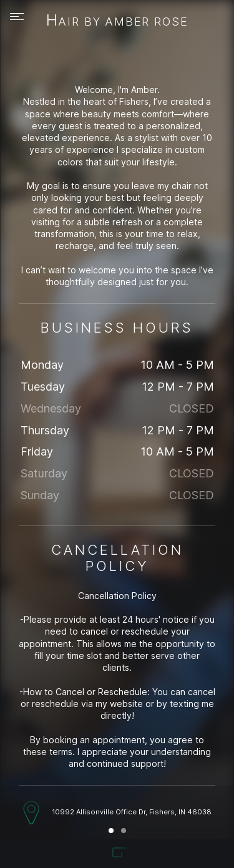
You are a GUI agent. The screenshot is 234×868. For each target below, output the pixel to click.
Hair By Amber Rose (117, 21)
